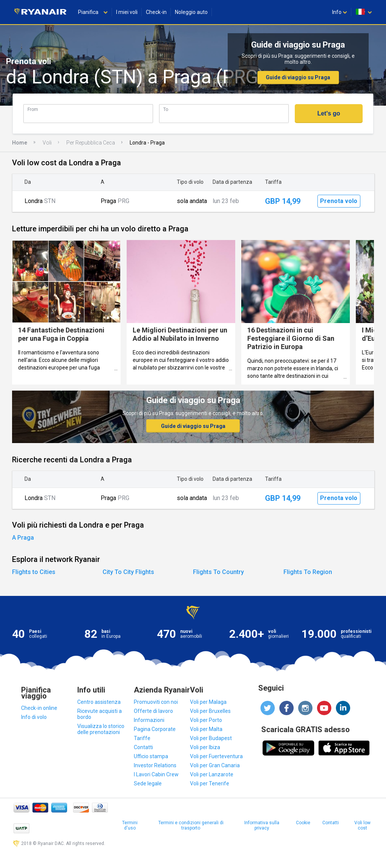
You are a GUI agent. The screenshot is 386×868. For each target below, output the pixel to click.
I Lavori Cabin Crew (156, 774)
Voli (47, 143)
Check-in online (39, 708)
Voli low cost (362, 825)
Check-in (156, 12)
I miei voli (127, 12)
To (166, 109)
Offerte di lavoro (153, 711)
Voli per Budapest (211, 738)
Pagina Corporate (155, 729)
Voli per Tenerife (210, 783)
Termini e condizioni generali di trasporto (191, 825)
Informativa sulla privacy (262, 825)
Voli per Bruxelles (210, 711)
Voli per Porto (206, 720)
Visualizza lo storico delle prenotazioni (101, 729)
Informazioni (149, 720)
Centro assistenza (99, 702)
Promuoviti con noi (156, 702)
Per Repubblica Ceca (91, 143)
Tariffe (142, 738)
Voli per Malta (206, 729)
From (33, 109)
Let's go (329, 113)
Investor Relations (155, 765)
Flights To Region (308, 572)
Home (20, 143)
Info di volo (34, 717)
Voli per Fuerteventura (216, 756)
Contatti (143, 747)
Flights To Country (218, 572)
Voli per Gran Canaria (215, 765)
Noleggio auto (191, 12)
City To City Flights (128, 572)
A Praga (23, 538)
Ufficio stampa (151, 756)
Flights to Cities (34, 572)
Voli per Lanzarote (212, 774)
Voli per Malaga (208, 702)
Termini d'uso (130, 825)
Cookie (303, 823)
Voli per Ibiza (205, 747)
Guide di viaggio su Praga (298, 77)
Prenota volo (339, 201)
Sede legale (148, 783)
